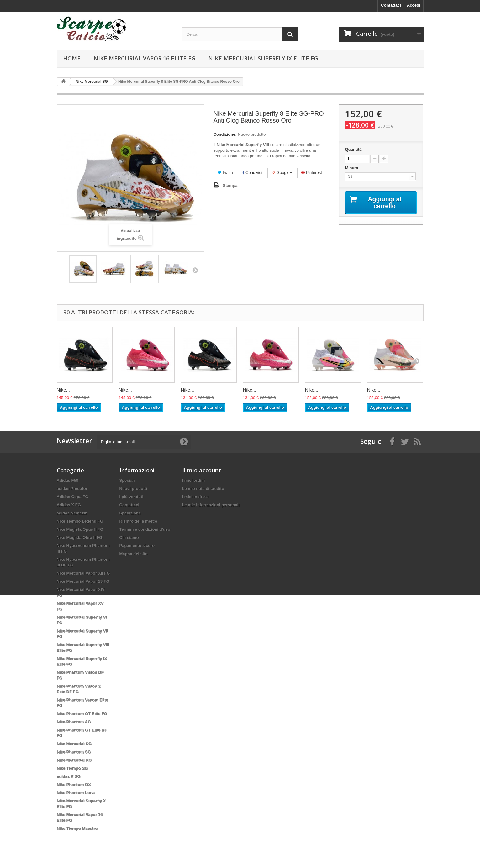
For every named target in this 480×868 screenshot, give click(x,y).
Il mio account (202, 470)
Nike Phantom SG (74, 752)
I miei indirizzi (195, 497)
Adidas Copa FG (73, 497)
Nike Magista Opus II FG (80, 529)
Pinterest (312, 173)
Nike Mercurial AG (74, 760)
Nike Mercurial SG (74, 744)
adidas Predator (72, 489)
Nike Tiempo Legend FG (80, 521)
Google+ (282, 173)
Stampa (230, 185)
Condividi (252, 173)
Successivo (195, 270)
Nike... (63, 390)
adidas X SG (69, 776)
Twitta (225, 173)
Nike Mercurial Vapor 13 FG (83, 581)
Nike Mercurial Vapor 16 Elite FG (144, 58)
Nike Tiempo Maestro (77, 828)
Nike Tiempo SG (72, 768)
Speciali (127, 480)
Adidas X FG (69, 505)
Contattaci (391, 5)
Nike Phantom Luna (76, 793)
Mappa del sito (134, 554)
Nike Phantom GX (74, 784)
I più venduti (132, 497)
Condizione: (225, 134)
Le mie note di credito (203, 489)
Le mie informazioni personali (211, 505)
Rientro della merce (138, 521)
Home (72, 58)
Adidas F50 (68, 480)
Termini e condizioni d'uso (145, 529)
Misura (352, 168)
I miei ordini (194, 480)
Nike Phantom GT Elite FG (82, 714)
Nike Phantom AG (74, 722)
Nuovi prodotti (133, 489)
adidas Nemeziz (72, 513)
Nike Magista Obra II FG (80, 537)
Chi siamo (129, 537)
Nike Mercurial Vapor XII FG (83, 573)
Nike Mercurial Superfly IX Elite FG (263, 58)
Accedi (414, 5)
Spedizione (130, 513)
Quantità (353, 149)
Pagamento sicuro (137, 546)
